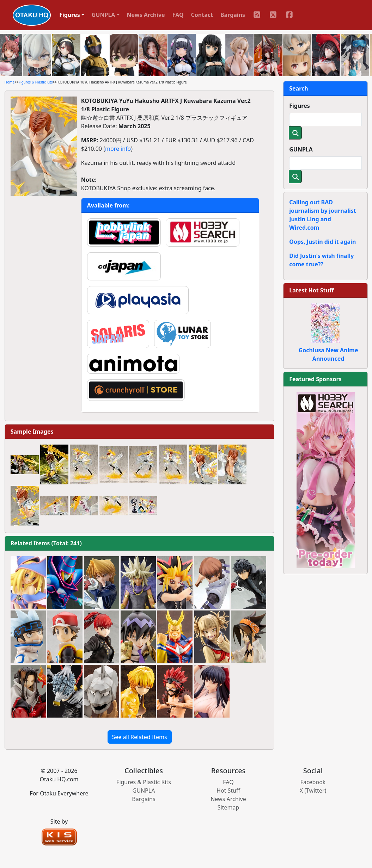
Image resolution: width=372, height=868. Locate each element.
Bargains (233, 15)
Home (10, 82)
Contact (202, 15)
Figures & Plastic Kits (36, 82)
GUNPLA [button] (103, 15)
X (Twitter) (313, 790)
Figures (300, 106)
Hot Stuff (228, 790)
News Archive (146, 15)
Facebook (313, 782)
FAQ (178, 15)
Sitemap (228, 807)
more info (118, 149)
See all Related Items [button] (140, 737)
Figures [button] (70, 15)
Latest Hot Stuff (311, 290)
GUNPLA (301, 149)
